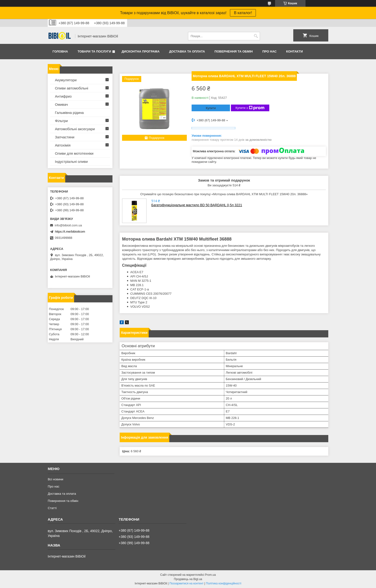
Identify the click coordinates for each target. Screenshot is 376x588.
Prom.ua (210, 575)
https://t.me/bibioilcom (70, 232)
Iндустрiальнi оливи (71, 162)
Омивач (61, 104)
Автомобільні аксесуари (75, 129)
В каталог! (243, 13)
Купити (211, 108)
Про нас (269, 51)
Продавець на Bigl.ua (188, 579)
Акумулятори (66, 80)
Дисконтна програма (141, 51)
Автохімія (63, 145)
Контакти (294, 51)
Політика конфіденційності (224, 583)
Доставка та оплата (187, 51)
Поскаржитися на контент (186, 583)
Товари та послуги (94, 51)
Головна (60, 51)
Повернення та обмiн (234, 51)
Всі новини (56, 479)
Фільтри (61, 121)
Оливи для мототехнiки (74, 153)
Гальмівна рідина (69, 113)
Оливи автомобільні (72, 88)
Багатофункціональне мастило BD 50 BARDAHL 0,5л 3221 (197, 205)
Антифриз (63, 96)
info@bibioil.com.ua (68, 225)
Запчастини (65, 137)
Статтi (52, 508)
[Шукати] (256, 36)
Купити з (250, 108)
